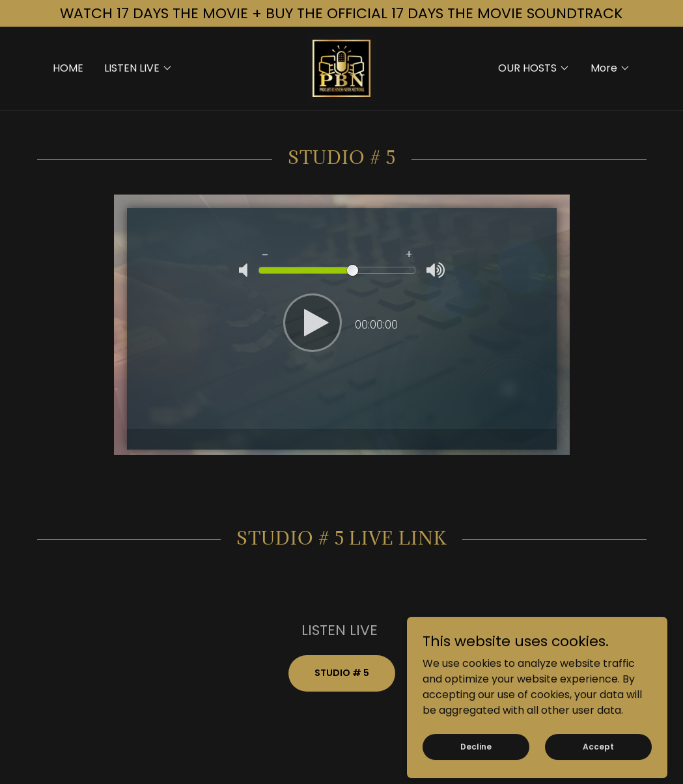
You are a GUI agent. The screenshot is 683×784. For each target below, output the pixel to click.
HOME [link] (68, 68)
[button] (138, 68)
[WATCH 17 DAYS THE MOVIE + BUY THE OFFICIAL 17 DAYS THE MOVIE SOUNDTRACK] (341, 13)
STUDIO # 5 (342, 673)
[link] (341, 67)
